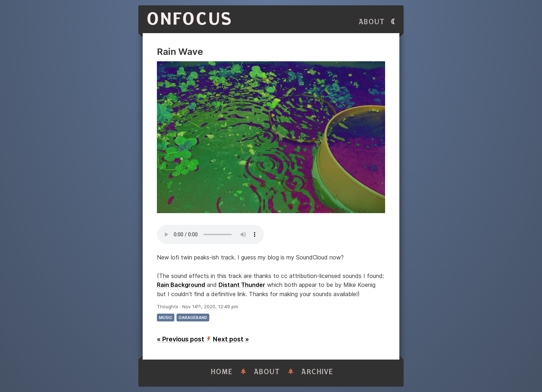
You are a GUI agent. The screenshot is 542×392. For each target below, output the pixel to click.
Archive (317, 372)
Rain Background (181, 285)
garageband (193, 318)
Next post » (231, 339)
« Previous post (181, 339)
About (372, 22)
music (166, 318)
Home (222, 372)
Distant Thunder (242, 285)
